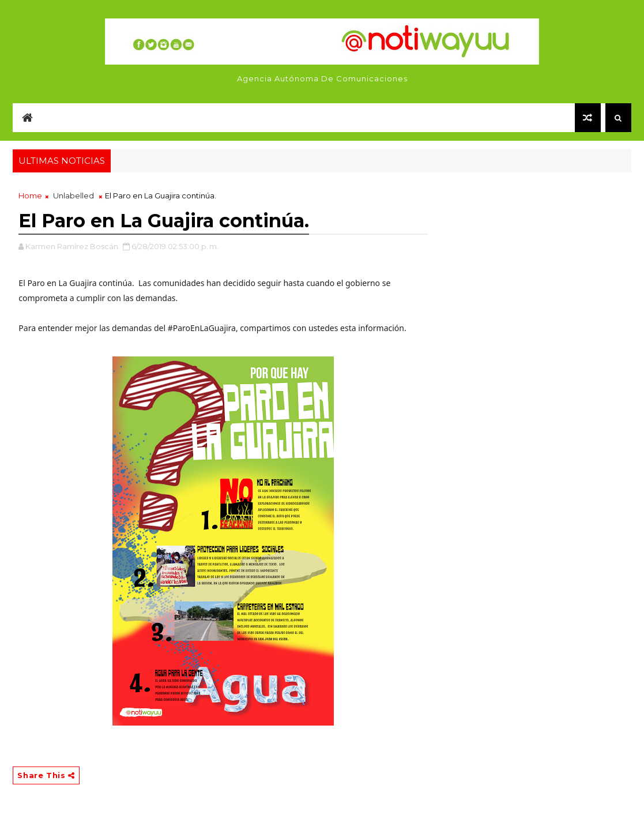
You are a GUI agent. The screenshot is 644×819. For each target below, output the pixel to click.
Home (30, 196)
